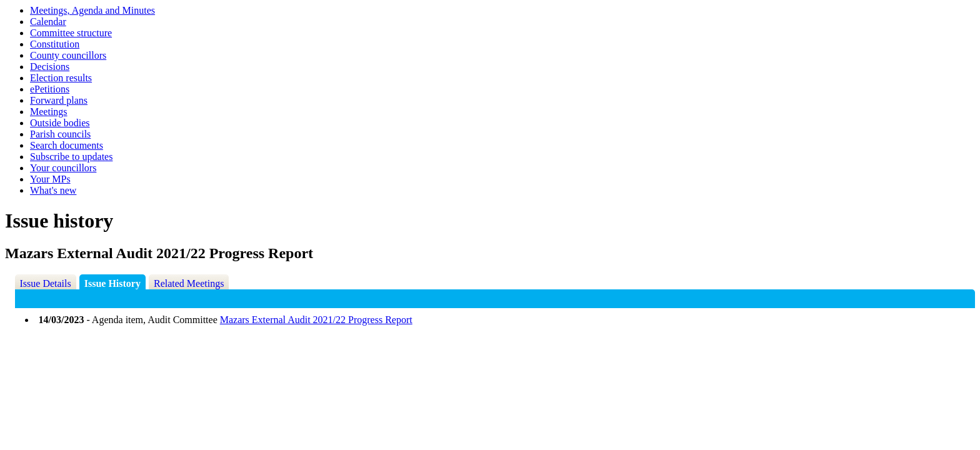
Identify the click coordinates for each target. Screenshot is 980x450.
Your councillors (63, 168)
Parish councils (60, 134)
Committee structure (71, 33)
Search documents (67, 145)
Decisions (50, 67)
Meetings (49, 112)
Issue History (112, 283)
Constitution (55, 44)
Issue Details (46, 283)
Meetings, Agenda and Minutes (92, 10)
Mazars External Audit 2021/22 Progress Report (316, 320)
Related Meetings (189, 283)
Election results (61, 78)
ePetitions (50, 89)
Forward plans (59, 100)
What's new (53, 190)
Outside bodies (60, 123)
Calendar (48, 22)
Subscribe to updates (71, 157)
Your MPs (50, 179)
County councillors (68, 55)
